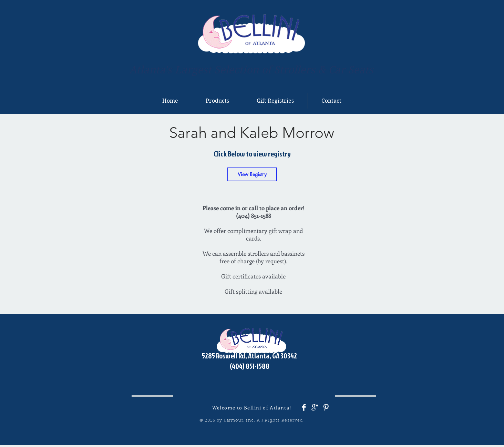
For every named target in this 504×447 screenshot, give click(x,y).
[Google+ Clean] (315, 407)
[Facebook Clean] (304, 407)
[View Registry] (252, 174)
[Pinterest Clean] (326, 407)
